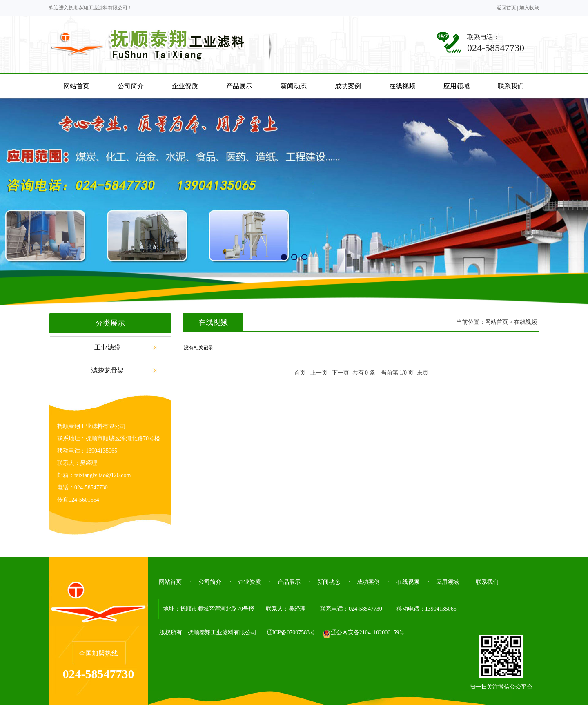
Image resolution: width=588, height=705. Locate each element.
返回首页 (506, 8)
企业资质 (249, 582)
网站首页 (497, 322)
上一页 (319, 373)
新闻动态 (329, 582)
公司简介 (210, 582)
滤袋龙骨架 (107, 370)
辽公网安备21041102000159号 (364, 632)
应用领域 (448, 582)
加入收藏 (529, 8)
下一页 (341, 373)
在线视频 (408, 582)
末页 (423, 373)
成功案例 (368, 582)
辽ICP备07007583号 (291, 632)
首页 (300, 373)
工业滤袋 (107, 347)
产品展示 (289, 582)
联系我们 (487, 582)
